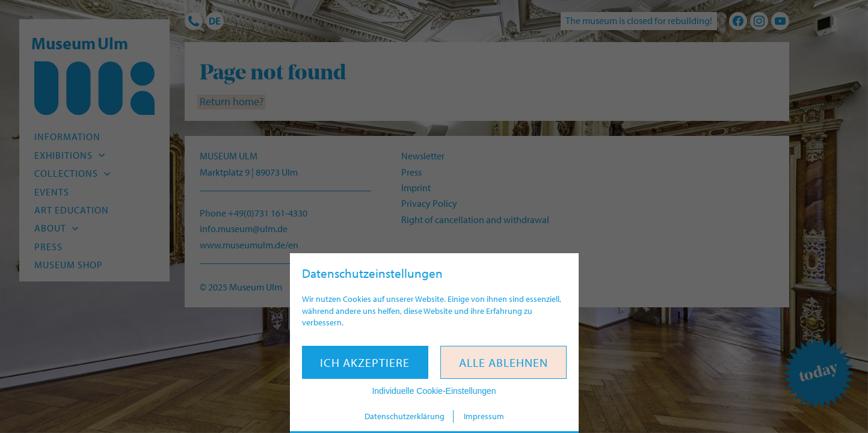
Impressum (484, 416)
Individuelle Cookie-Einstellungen (434, 391)
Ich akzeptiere (365, 362)
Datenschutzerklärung (405, 416)
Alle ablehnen (503, 362)
